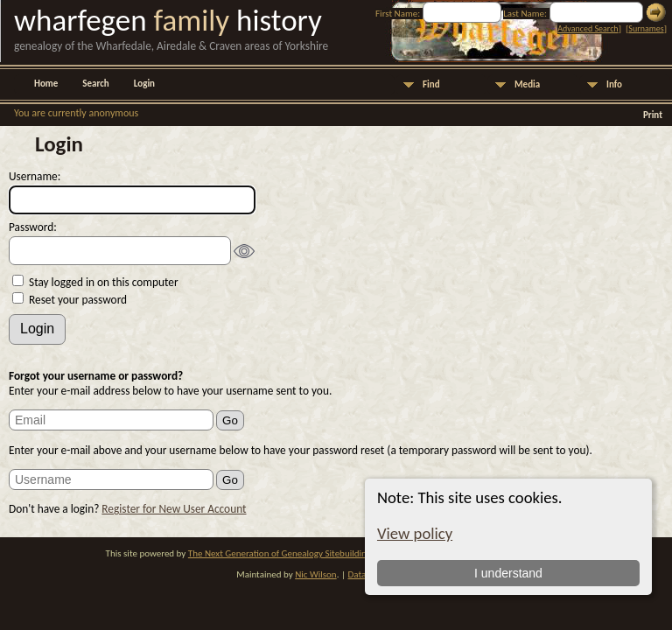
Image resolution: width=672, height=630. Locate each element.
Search (95, 84)
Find (431, 84)
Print (653, 115)
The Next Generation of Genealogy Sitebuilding (280, 553)
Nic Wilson (315, 574)
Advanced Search (588, 28)
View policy (415, 533)
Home (46, 84)
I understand (508, 573)
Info (614, 84)
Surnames (646, 28)
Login (144, 84)
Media (527, 84)
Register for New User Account (174, 509)
